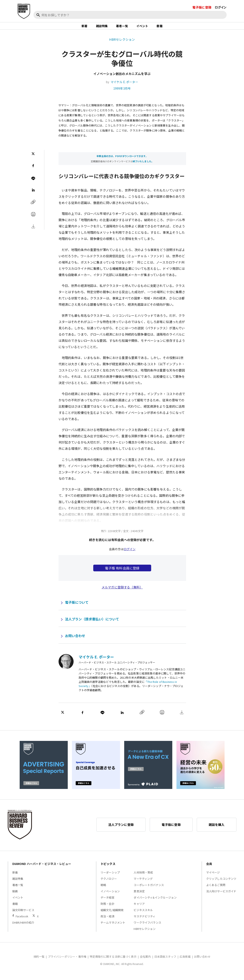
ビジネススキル (143, 914)
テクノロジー (109, 883)
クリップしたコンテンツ (221, 883)
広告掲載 (185, 961)
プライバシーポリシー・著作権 (67, 961)
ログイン (221, 7)
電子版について (77, 607)
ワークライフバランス (147, 927)
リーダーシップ (110, 877)
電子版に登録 (202, 7)
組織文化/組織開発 (112, 914)
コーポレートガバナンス (149, 889)
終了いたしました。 (143, 166)
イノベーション (110, 896)
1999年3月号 (122, 93)
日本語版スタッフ (165, 961)
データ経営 (107, 902)
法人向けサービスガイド (221, 896)
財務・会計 (107, 908)
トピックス (108, 868)
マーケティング (143, 883)
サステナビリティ (144, 921)
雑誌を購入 (217, 829)
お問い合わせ (75, 640)
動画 (15, 896)
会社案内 (145, 961)
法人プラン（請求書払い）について (92, 623)
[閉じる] (236, 22)
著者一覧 (122, 28)
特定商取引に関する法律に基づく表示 (113, 961)
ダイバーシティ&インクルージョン (155, 902)
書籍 (159, 28)
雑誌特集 (102, 28)
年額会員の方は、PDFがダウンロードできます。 (122, 160)
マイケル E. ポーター (124, 86)
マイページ (213, 877)
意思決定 (139, 896)
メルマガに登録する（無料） (122, 591)
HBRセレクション (122, 44)
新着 (84, 28)
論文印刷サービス (23, 914)
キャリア (139, 908)
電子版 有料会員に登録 (122, 572)
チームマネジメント (113, 927)
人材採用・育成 (143, 877)
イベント (142, 28)
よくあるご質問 (216, 889)
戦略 (103, 889)
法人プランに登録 (121, 829)
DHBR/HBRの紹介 (23, 927)
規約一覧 (39, 961)
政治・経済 (107, 921)
